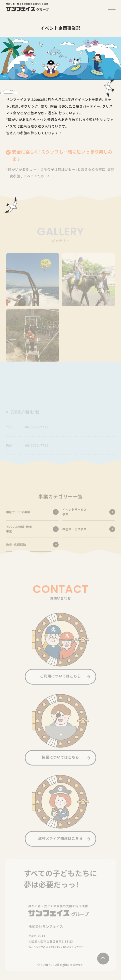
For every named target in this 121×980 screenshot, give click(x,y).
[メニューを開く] (112, 7)
